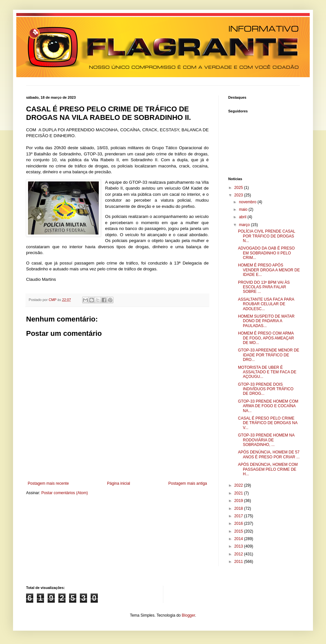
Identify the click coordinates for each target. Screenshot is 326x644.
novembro (248, 202)
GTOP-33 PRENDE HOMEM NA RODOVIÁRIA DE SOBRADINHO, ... (266, 440)
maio (244, 209)
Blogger (189, 615)
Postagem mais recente (48, 483)
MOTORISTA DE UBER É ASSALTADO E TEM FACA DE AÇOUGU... (267, 372)
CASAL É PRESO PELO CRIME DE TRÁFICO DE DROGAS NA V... (268, 423)
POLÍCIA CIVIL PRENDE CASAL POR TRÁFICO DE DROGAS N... (267, 236)
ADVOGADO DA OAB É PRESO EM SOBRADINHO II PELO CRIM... (266, 253)
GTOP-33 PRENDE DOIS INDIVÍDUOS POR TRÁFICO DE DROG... (266, 389)
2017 (239, 516)
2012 (239, 554)
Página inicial (119, 483)
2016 (239, 523)
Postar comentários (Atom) (65, 493)
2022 (239, 485)
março (245, 225)
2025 (239, 188)
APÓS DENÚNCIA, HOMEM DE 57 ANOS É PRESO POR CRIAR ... (269, 454)
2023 (239, 195)
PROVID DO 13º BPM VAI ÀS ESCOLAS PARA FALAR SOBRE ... (264, 287)
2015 (239, 531)
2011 (239, 562)
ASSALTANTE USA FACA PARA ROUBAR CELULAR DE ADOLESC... (266, 304)
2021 (239, 493)
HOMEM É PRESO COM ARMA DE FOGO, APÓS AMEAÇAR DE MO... (266, 338)
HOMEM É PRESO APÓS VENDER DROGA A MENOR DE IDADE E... (269, 270)
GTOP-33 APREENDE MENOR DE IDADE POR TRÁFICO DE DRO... (269, 355)
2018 (239, 508)
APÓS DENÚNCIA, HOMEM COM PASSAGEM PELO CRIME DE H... (268, 469)
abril (243, 217)
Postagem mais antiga (188, 483)
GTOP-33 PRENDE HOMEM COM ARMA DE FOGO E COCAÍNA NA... (268, 406)
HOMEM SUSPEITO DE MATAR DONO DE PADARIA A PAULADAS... (266, 321)
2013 (239, 546)
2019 (239, 501)
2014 (239, 539)
